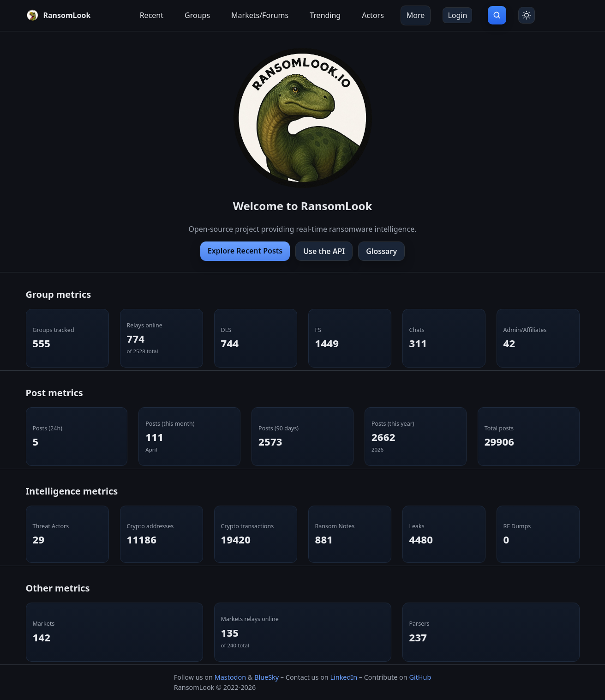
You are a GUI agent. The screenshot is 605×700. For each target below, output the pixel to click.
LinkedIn (344, 677)
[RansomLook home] (58, 15)
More (416, 15)
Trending (325, 15)
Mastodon (230, 677)
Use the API (324, 251)
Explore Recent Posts (245, 251)
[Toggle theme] (527, 15)
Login (457, 15)
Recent (152, 15)
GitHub (420, 677)
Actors (373, 15)
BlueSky (267, 677)
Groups (197, 15)
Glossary (381, 251)
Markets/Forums (260, 15)
